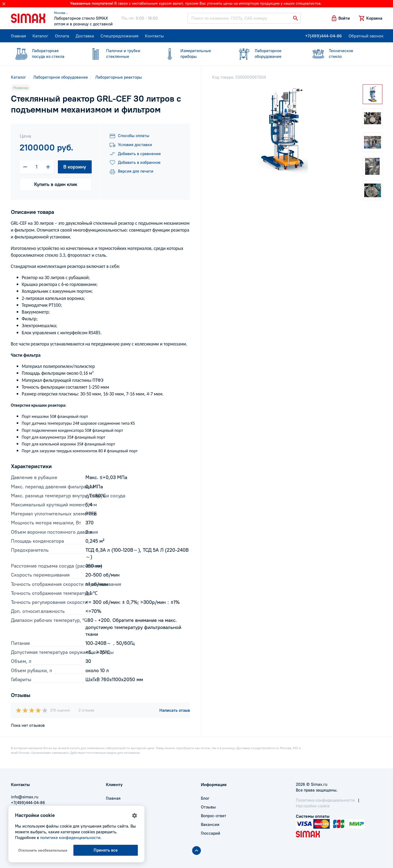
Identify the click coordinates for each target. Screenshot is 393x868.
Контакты (154, 36)
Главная (18, 36)
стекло (342, 53)
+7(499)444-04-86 (324, 36)
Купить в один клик (56, 184)
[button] (340, 18)
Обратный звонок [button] (366, 36)
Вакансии (210, 824)
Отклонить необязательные (43, 850)
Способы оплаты (129, 136)
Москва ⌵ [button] (61, 13)
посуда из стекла (45, 53)
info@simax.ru (25, 797)
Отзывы (208, 807)
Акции (112, 833)
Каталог (40, 36)
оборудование (267, 53)
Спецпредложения (119, 36)
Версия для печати (131, 172)
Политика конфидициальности (325, 800)
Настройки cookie (313, 806)
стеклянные (119, 53)
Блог (205, 798)
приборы (193, 53)
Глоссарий (211, 833)
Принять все (106, 850)
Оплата (62, 36)
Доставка (85, 36)
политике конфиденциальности (70, 838)
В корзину (75, 167)
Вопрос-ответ (214, 816)
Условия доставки (131, 145)
